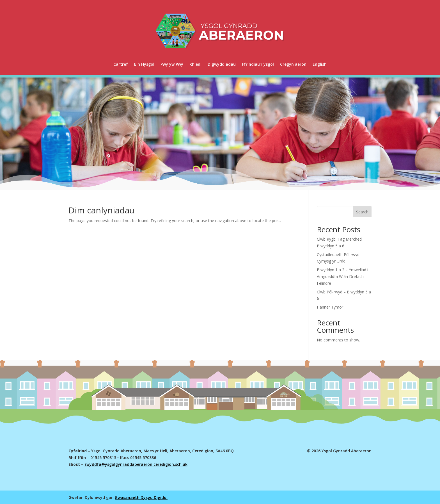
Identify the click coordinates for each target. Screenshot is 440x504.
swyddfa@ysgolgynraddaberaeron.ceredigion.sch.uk (136, 464)
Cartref (121, 64)
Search (362, 212)
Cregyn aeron (293, 64)
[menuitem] (320, 64)
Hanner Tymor (330, 307)
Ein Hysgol (144, 64)
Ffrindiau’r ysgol (258, 64)
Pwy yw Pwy (172, 64)
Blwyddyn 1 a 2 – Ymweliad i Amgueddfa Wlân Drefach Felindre (342, 276)
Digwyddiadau (222, 64)
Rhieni (195, 64)
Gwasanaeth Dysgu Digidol (141, 497)
